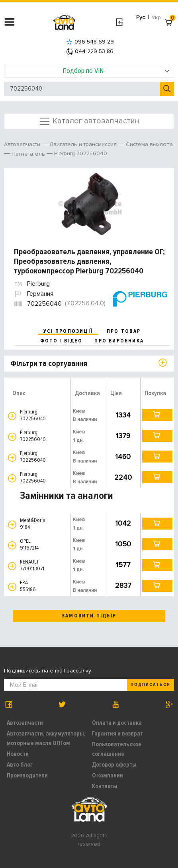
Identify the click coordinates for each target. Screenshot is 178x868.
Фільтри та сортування (49, 364)
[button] (12, 416)
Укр (156, 17)
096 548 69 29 (90, 42)
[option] (90, 204)
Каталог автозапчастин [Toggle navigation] (89, 121)
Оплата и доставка (117, 723)
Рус (141, 17)
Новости (18, 754)
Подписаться (151, 685)
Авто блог (20, 765)
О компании (108, 775)
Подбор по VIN (116, 71)
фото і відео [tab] (62, 341)
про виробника (119, 341)
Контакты (105, 786)
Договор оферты (114, 765)
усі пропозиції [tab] (68, 331)
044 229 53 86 (90, 51)
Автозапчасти (25, 723)
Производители (27, 775)
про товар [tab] (124, 331)
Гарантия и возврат (117, 734)
